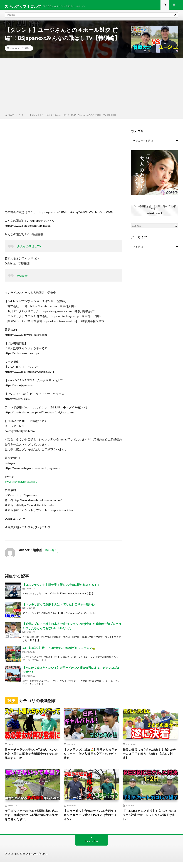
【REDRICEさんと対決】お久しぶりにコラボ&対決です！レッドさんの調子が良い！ (150, 821)
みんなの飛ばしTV (29, 249)
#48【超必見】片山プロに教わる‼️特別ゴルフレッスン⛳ (59, 651)
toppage (22, 278)
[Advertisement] (91, 89)
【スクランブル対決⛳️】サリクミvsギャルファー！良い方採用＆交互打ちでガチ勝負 (91, 758)
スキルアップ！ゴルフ (38, 860)
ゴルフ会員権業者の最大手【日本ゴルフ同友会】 (155, 210)
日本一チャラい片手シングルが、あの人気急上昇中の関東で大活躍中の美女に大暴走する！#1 (31, 758)
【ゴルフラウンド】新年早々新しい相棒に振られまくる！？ (61, 587)
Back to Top (91, 847)
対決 (27, 51)
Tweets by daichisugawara (21, 484)
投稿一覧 (50, 553)
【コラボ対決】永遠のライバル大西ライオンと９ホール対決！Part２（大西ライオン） (90, 821)
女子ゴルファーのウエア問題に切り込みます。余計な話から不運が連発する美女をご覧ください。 (31, 821)
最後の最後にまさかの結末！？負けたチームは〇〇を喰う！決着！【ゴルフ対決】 (149, 758)
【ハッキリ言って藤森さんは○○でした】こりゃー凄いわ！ (60, 607)
